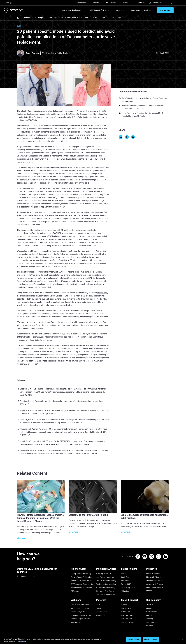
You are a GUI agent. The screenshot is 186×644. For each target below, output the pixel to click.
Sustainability (151, 622)
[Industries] (158, 570)
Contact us (150, 608)
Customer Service (128, 622)
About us (139, 3)
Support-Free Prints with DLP (82, 588)
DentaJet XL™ (126, 584)
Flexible (99, 608)
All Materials (101, 615)
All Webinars (75, 622)
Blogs (41, 18)
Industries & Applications (72, 10)
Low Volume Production (105, 577)
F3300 (123, 574)
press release (70, 257)
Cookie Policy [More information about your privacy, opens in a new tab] (21, 641)
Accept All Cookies (151, 640)
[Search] (171, 3)
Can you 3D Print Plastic (105, 591)
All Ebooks (75, 591)
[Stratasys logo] (13, 10)
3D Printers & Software (99, 10)
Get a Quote (126, 612)
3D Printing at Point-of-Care (81, 615)
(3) (102, 132)
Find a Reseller (110, 3)
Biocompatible (101, 612)
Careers (126, 3)
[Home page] (17, 18)
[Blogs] (46, 18)
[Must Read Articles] (107, 570)
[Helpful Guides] (82, 570)
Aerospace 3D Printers (154, 584)
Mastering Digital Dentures (81, 619)
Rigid (98, 605)
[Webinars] (82, 601)
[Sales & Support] (133, 601)
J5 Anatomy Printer (128, 588)
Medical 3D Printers (153, 577)
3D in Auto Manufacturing (106, 588)
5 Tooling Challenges (104, 574)
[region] (93, 640)
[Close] (182, 640)
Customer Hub (156, 3)
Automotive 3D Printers (155, 581)
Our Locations (151, 612)
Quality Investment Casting (81, 574)
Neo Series (125, 581)
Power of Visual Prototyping (81, 577)
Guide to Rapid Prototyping (106, 581)
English (9, 3)
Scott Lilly (40, 325)
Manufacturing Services (141, 10)
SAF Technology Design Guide (82, 584)
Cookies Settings (134, 640)
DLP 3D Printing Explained (106, 595)
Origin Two (125, 577)
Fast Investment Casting (80, 605)
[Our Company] (158, 601)
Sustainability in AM (78, 612)
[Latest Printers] (133, 570)
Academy (150, 619)
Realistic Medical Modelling (106, 584)
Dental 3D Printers (153, 574)
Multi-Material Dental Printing (82, 581)
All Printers (125, 591)
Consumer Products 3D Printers (155, 589)
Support (95, 3)
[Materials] (107, 601)
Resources (81, 3)
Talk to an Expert (127, 615)
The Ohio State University (38, 275)
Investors (150, 626)
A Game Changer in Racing (81, 608)
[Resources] (36, 18)
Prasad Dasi (102, 293)
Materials (120, 10)
